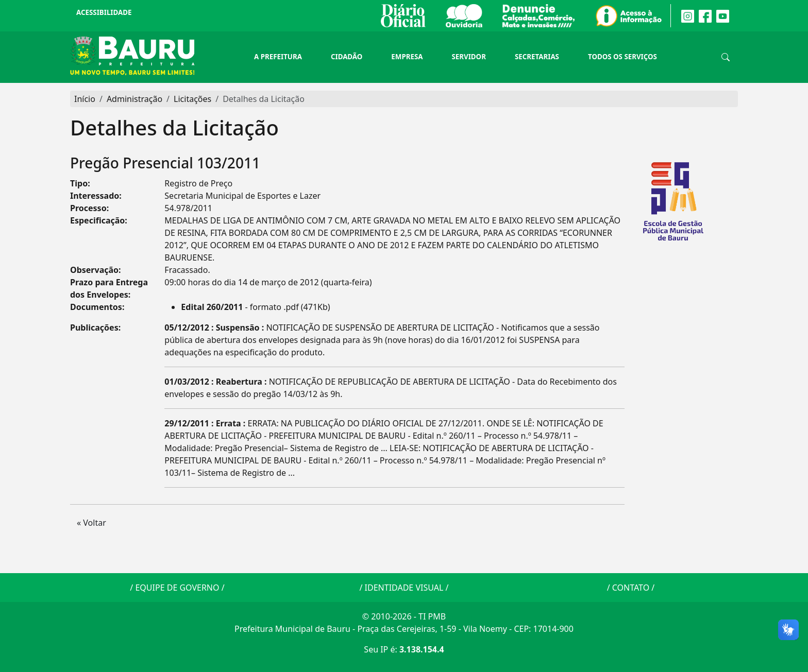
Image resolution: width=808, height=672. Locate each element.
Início (85, 99)
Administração (134, 99)
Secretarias (537, 57)
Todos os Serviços (622, 57)
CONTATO (631, 588)
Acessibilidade (104, 12)
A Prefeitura (278, 57)
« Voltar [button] (91, 523)
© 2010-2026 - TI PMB (404, 616)
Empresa (407, 57)
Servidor (468, 57)
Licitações (192, 99)
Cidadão (347, 57)
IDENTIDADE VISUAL (404, 588)
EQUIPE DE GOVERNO (177, 588)
